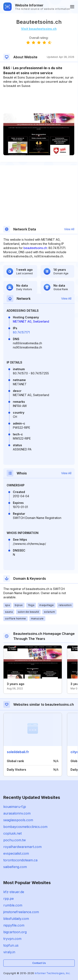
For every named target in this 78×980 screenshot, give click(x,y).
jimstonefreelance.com (21, 912)
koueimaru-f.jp (15, 807)
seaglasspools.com (18, 820)
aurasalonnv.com (17, 813)
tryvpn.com (12, 939)
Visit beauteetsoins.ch (39, 29)
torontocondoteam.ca (20, 860)
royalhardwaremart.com (22, 847)
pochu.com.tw (15, 840)
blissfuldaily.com (16, 919)
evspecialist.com (16, 853)
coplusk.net (12, 833)
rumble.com (13, 905)
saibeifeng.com (15, 867)
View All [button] (69, 229)
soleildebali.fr (18, 752)
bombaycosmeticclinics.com (25, 827)
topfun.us (11, 945)
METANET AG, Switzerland (31, 321)
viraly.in (9, 952)
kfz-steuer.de (14, 892)
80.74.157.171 (21, 332)
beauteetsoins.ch (35, 248)
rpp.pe (9, 899)
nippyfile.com (14, 925)
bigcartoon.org (15, 932)
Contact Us (39, 963)
